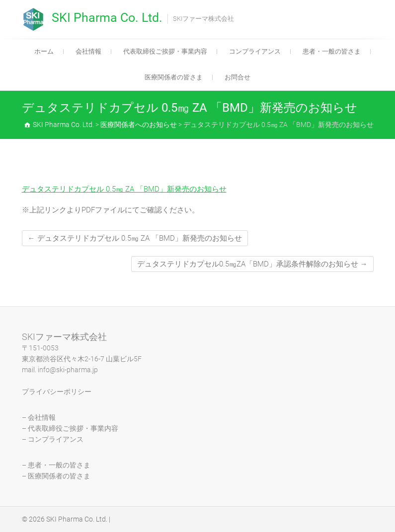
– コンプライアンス (53, 439)
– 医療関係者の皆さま (56, 476)
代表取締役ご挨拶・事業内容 (165, 51)
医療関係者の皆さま (174, 77)
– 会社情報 (39, 417)
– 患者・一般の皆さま (56, 465)
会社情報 (88, 51)
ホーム (44, 51)
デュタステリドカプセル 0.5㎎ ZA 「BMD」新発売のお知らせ (124, 189)
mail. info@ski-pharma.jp (60, 370)
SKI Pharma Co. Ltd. (107, 18)
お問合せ (237, 77)
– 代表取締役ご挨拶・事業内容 (70, 428)
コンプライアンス (255, 51)
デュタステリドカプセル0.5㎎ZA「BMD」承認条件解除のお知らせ (252, 264)
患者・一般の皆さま (332, 51)
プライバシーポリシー (57, 392)
